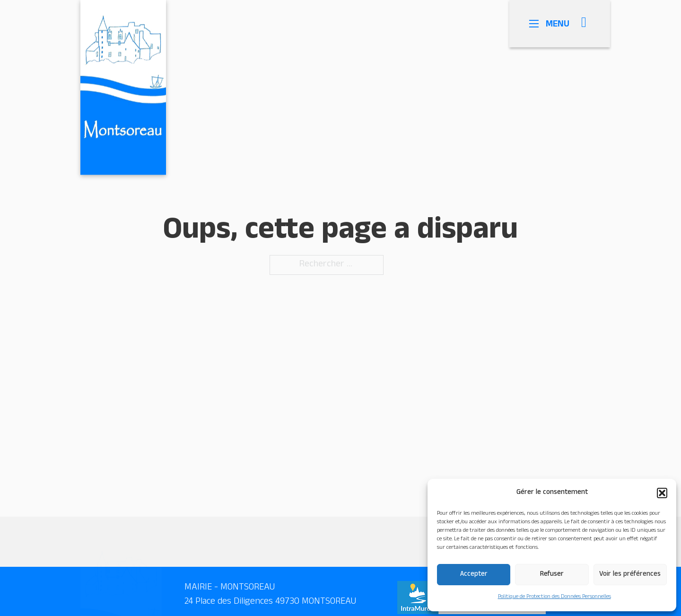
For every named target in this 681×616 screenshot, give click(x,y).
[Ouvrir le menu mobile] (541, 24)
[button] (662, 493)
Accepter (474, 575)
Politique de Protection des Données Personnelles (554, 597)
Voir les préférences (630, 575)
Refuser (552, 575)
